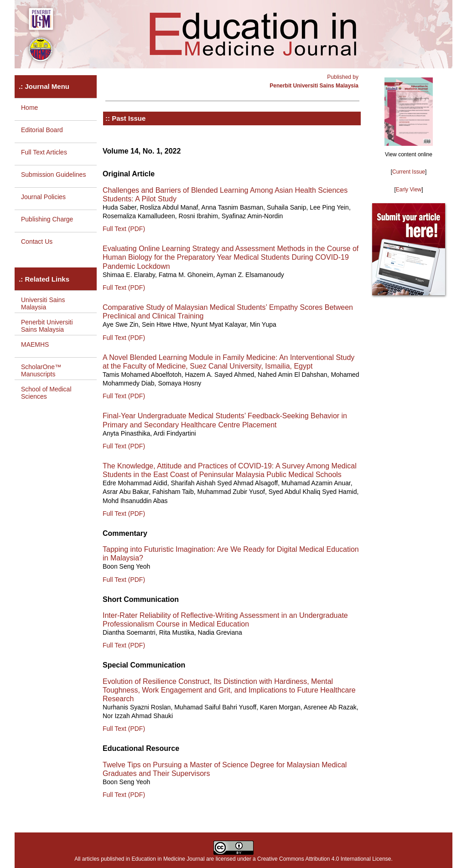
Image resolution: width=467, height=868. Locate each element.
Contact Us (37, 241)
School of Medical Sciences (46, 393)
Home (29, 108)
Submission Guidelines (53, 175)
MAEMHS (35, 344)
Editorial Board (42, 130)
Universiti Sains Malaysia (43, 303)
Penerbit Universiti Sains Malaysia (47, 326)
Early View (409, 190)
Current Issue (409, 172)
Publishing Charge (47, 219)
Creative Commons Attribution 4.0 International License (324, 859)
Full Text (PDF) (124, 229)
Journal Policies (43, 197)
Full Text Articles (44, 152)
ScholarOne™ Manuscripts (41, 370)
